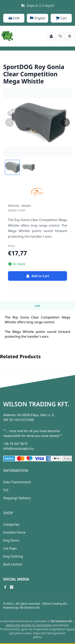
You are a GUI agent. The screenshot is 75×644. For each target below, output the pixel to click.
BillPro (37, 637)
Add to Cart (37, 276)
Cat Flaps (10, 548)
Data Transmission (17, 482)
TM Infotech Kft (29, 608)
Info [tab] (37, 306)
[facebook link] (5, 587)
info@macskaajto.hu (18, 449)
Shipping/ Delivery (17, 498)
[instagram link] (12, 587)
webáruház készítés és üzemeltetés (29, 625)
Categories (11, 524)
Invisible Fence (14, 532)
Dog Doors (11, 540)
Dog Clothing (13, 556)
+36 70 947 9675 (15, 444)
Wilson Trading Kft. (36, 404)
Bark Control (13, 564)
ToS (6, 490)
